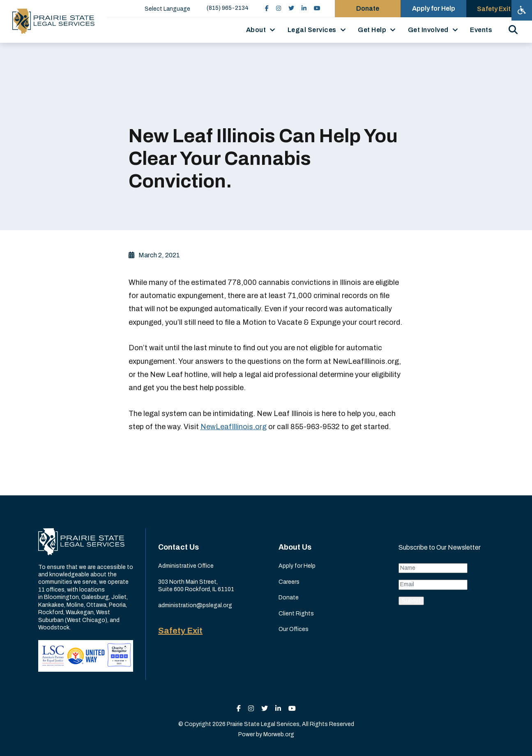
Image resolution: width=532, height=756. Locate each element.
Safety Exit (180, 631)
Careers (289, 582)
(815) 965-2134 (228, 8)
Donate (289, 598)
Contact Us (178, 547)
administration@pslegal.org (195, 605)
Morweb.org (279, 734)
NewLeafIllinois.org (234, 427)
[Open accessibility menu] (522, 10)
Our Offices (294, 629)
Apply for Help (297, 566)
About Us (295, 547)
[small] (267, 8)
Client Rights (296, 614)
